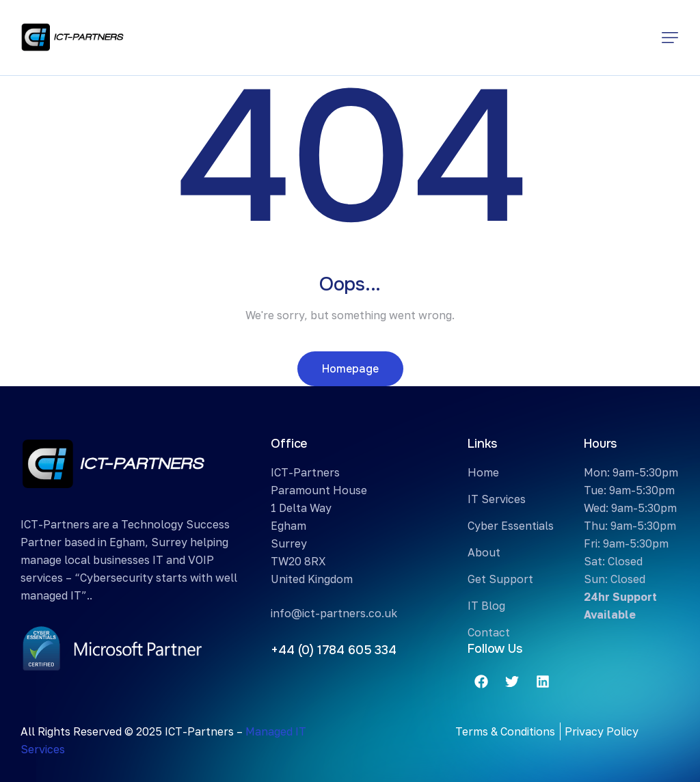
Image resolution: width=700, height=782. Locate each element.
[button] (670, 38)
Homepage (350, 369)
